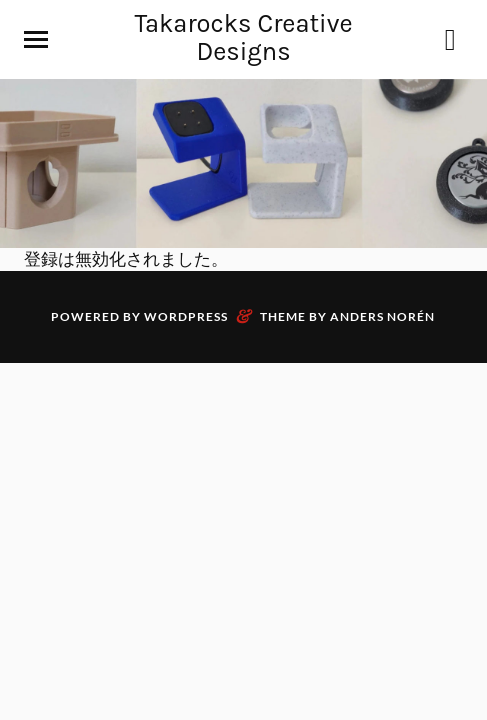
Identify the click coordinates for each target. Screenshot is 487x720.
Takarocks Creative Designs (243, 37)
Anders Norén (382, 316)
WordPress (186, 316)
